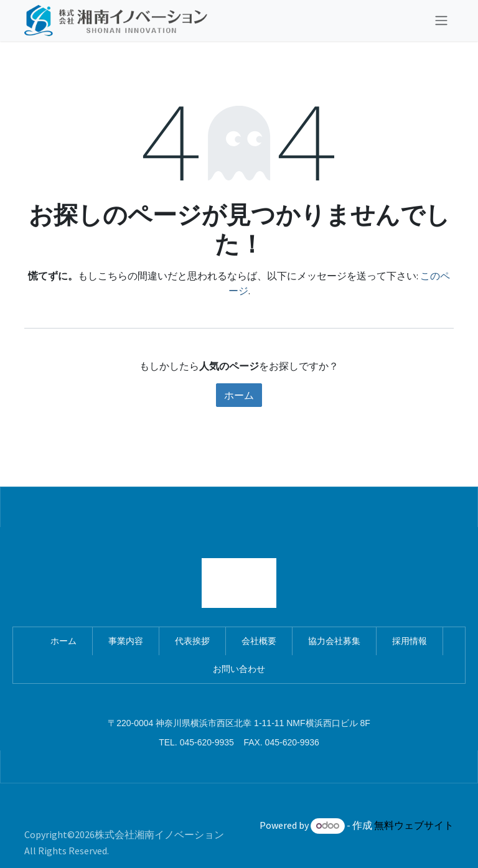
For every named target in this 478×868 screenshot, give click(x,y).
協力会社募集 (334, 641)
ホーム (239, 395)
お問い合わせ (239, 669)
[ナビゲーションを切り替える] (441, 21)
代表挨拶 (192, 641)
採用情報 (410, 641)
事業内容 (126, 641)
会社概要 (259, 641)
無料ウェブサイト (414, 825)
